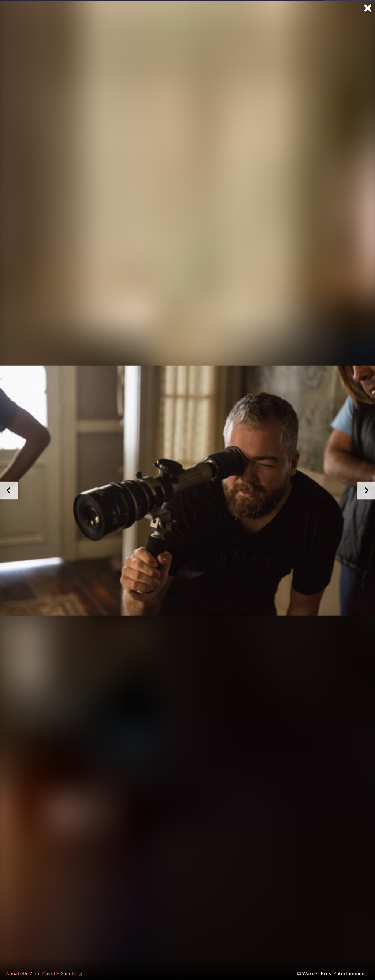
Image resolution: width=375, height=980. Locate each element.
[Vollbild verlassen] (368, 8)
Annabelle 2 (19, 973)
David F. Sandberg (62, 973)
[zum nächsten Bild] (366, 490)
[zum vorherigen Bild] (9, 490)
